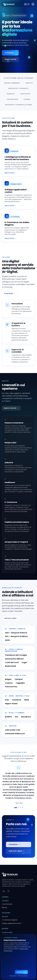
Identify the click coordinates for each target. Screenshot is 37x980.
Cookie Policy (8, 951)
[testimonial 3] (20, 808)
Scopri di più (10, 293)
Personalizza (13, 976)
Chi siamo (5, 901)
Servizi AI (5, 917)
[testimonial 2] (18, 808)
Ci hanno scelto (7, 932)
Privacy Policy (24, 949)
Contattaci (10, 53)
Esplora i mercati (11, 408)
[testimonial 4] (22, 808)
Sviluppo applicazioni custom (12, 923)
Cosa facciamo (7, 904)
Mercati (4, 908)
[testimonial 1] (16, 808)
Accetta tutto (21, 972)
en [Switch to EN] (28, 4)
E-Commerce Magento (10, 920)
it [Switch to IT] (25, 4)
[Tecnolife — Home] (9, 4)
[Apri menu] (33, 4)
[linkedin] (4, 891)
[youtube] (8, 891)
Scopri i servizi (10, 59)
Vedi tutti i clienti (11, 618)
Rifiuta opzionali (23, 976)
